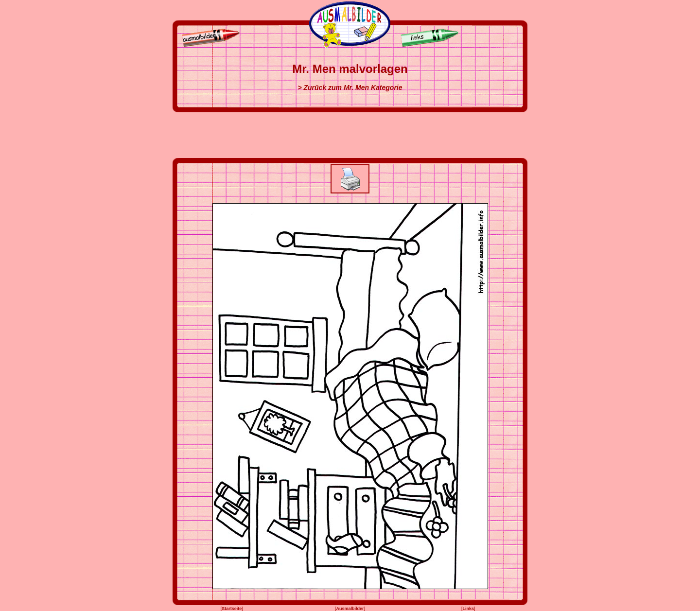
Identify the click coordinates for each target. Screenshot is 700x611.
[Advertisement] (350, 135)
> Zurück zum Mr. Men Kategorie (350, 87)
